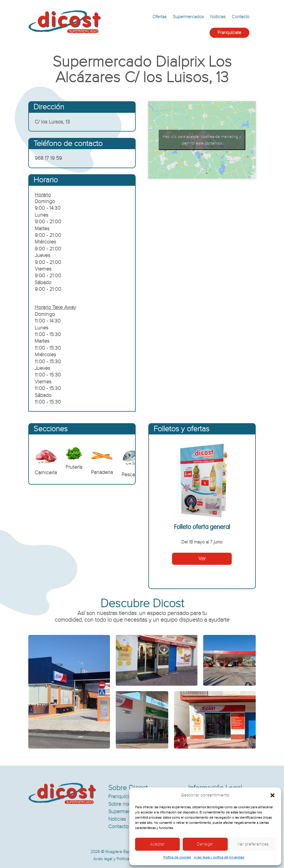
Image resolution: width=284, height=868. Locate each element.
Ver (202, 559)
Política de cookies (177, 857)
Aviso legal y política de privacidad (219, 857)
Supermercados (188, 17)
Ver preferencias (253, 844)
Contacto (241, 17)
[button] (272, 795)
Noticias (218, 17)
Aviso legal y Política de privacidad (124, 859)
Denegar (205, 844)
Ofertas (159, 17)
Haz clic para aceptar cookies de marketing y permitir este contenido (202, 140)
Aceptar (157, 844)
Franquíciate (229, 33)
